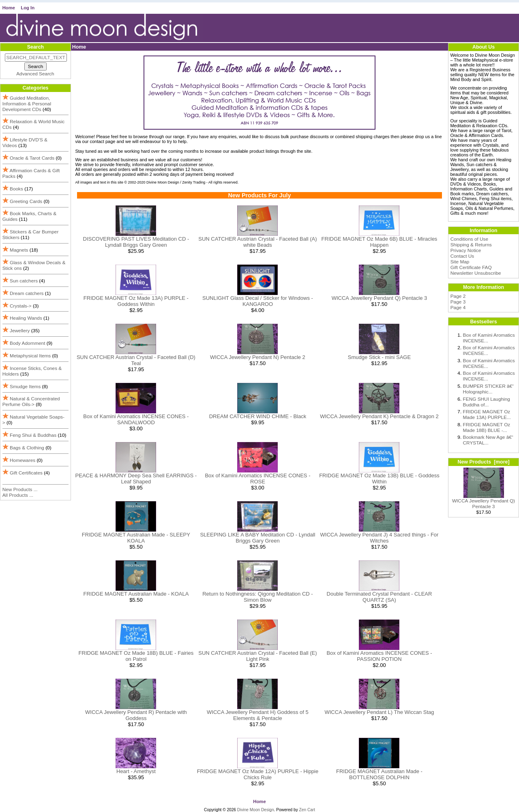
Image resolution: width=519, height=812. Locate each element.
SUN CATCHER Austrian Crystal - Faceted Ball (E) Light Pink (257, 656)
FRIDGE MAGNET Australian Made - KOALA (136, 594)
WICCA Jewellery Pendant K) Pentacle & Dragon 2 (379, 416)
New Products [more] (483, 462)
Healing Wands (26, 318)
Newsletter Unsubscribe (476, 273)
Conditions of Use (469, 239)
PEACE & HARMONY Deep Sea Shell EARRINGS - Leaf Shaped (136, 479)
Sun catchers (24, 281)
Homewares (23, 460)
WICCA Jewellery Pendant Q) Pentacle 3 (380, 298)
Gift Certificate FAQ (471, 267)
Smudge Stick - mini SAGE (379, 357)
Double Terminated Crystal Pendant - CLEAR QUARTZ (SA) (380, 597)
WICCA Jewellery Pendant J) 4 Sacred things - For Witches (380, 538)
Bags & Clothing (27, 448)
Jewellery (20, 331)
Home (9, 8)
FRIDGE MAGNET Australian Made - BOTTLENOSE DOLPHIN (379, 774)
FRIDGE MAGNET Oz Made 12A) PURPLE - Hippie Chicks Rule (258, 774)
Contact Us (462, 256)
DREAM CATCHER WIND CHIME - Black (258, 416)
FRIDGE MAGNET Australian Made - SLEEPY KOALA (136, 538)
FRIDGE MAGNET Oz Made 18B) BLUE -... (487, 427)
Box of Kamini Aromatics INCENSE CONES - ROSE (257, 479)
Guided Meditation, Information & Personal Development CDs (27, 104)
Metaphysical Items (30, 356)
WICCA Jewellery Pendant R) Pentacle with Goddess (136, 715)
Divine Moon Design (256, 810)
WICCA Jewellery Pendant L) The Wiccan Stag (379, 712)
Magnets (19, 250)
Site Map (460, 262)
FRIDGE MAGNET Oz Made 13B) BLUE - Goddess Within (379, 479)
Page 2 (458, 296)
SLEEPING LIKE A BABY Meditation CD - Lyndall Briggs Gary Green (257, 538)
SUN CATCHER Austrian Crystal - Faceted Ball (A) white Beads (257, 242)
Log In (28, 8)
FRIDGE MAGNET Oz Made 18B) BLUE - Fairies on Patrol (136, 656)
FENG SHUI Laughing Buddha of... (487, 402)
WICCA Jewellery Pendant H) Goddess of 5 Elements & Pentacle (258, 715)
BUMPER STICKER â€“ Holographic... (489, 389)
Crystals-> (21, 306)
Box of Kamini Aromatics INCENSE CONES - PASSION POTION (379, 656)
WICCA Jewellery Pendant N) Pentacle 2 (258, 357)
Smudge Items (25, 387)
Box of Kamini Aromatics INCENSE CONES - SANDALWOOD (136, 419)
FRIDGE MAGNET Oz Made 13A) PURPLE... (487, 415)
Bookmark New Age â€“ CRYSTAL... (488, 440)
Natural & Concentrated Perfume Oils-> (31, 402)
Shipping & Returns (471, 245)
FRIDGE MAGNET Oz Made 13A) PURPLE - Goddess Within (136, 301)
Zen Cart (307, 810)
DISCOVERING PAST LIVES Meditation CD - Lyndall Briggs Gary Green (136, 242)
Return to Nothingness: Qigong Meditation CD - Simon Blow (257, 597)
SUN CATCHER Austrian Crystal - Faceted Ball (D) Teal (136, 360)
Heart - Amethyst (136, 771)
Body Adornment (27, 343)
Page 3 (458, 302)
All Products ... (18, 495)
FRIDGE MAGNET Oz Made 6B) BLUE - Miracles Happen (380, 242)
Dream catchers (27, 293)
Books (16, 189)
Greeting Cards (26, 201)
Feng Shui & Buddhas (33, 435)
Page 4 (458, 308)
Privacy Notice (466, 250)
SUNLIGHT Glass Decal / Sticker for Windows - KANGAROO (258, 301)
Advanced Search (35, 74)
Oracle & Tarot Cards (32, 158)
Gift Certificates (26, 473)
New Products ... (20, 489)
